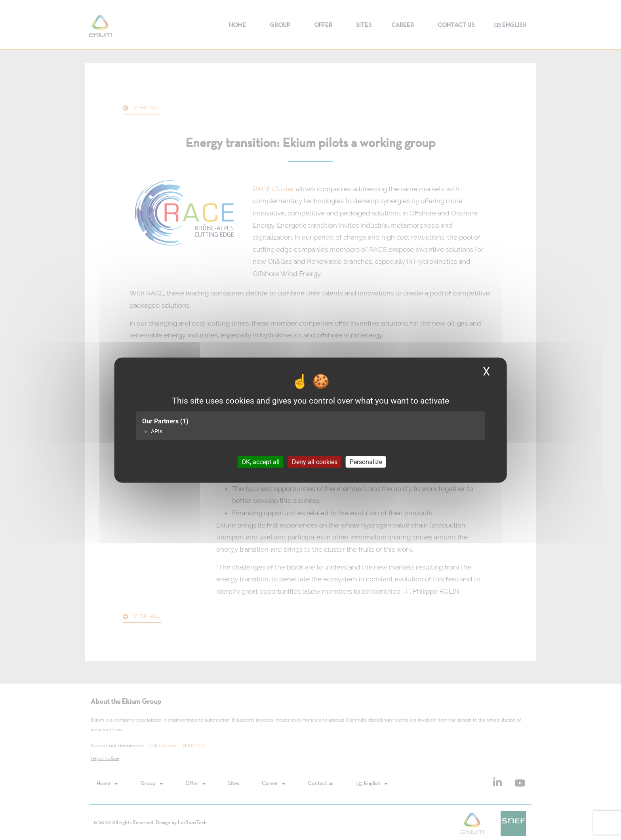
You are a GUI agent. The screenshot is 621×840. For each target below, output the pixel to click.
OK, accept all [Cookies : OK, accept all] (261, 462)
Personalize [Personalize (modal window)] (366, 462)
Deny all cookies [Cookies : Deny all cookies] (315, 462)
